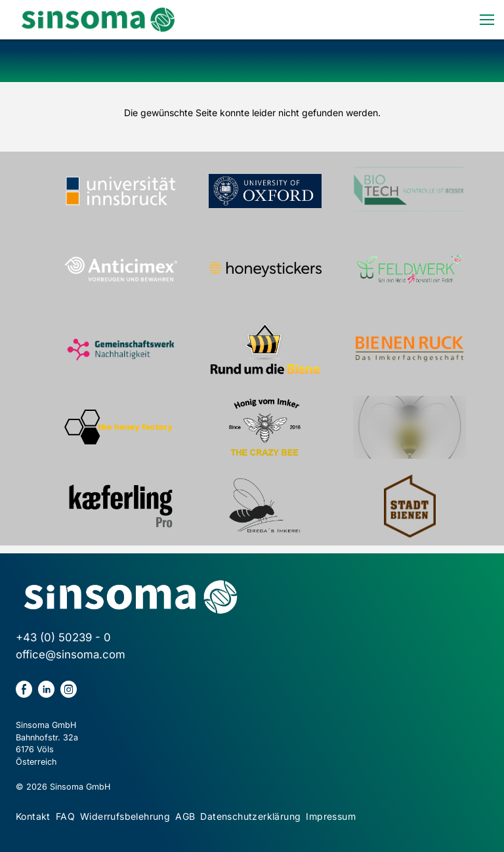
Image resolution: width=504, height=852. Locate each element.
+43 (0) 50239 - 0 (63, 637)
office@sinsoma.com (71, 654)
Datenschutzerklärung (250, 816)
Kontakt (33, 816)
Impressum (331, 816)
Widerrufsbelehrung (125, 816)
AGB (185, 816)
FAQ (65, 816)
